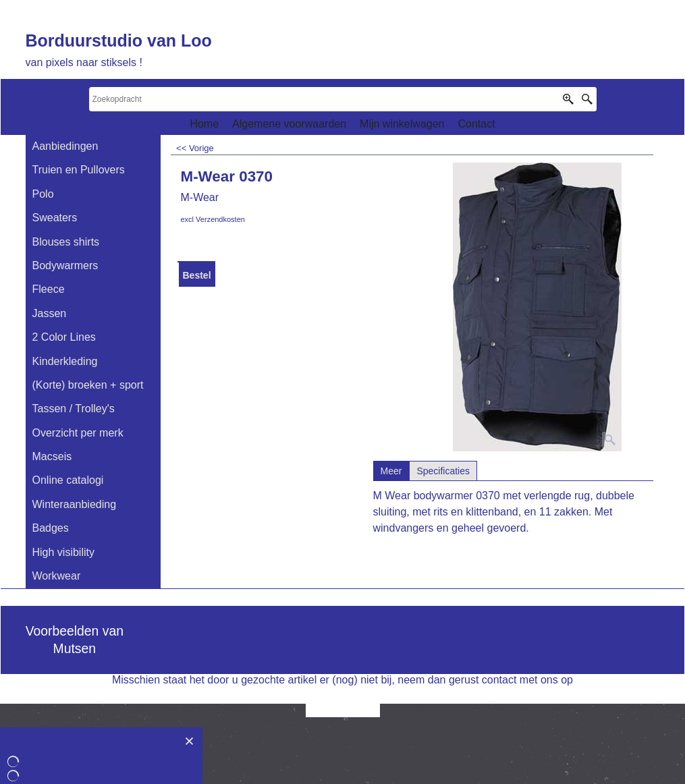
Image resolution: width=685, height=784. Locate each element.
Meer (391, 471)
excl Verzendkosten (213, 219)
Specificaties (443, 471)
